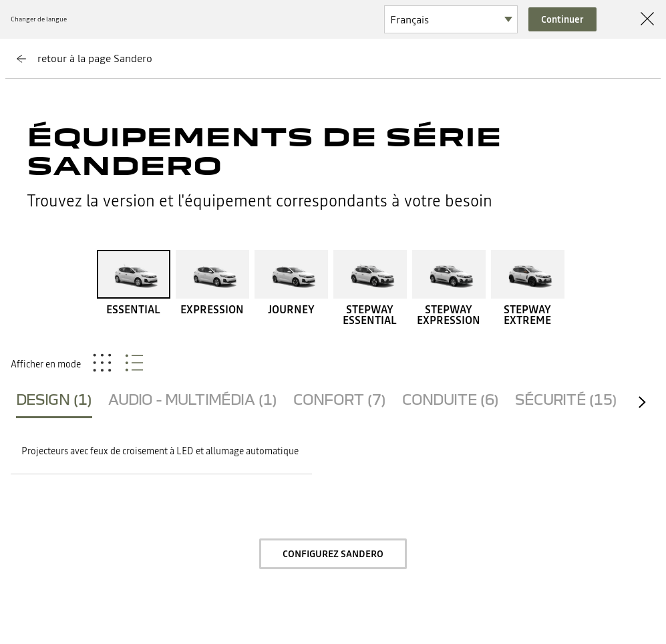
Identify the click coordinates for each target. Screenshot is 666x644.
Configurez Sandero (333, 554)
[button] (161, 452)
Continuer (562, 19)
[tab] (54, 402)
